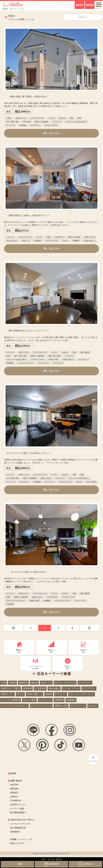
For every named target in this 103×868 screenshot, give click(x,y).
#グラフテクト (89, 689)
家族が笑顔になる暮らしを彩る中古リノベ (29, 215)
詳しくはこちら (51, 133)
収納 (79, 118)
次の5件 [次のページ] (89, 628)
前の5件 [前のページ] (14, 628)
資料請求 (14, 793)
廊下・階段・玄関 (13, 122)
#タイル (65, 241)
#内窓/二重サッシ (90, 241)
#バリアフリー (36, 125)
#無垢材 (34, 683)
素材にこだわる (90, 237)
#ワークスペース (43, 363)
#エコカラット (84, 359)
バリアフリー (57, 122)
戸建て (9, 118)
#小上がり (93, 706)
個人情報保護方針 (18, 828)
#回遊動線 (23, 125)
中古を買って (59, 237)
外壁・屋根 (27, 122)
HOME (13, 773)
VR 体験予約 (16, 801)
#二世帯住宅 (40, 689)
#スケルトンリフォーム (26, 363)
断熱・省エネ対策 (74, 237)
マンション (10, 237)
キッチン (52, 118)
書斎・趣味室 (85, 352)
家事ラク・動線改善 (42, 122)
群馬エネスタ (16, 843)
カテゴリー (83, 17)
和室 (74, 475)
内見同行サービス (18, 805)
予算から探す (68, 667)
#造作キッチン (7, 694)
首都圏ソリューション (20, 839)
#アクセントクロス (51, 125)
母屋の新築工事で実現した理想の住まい (29, 97)
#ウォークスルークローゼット (14, 706)
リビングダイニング (37, 118)
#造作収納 (38, 241)
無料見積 (14, 789)
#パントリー (11, 125)
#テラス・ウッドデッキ (65, 683)
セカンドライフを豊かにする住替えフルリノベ (29, 453)
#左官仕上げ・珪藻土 (10, 689)
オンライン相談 (17, 809)
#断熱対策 (23, 683)
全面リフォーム (21, 118)
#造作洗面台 (54, 689)
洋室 (72, 118)
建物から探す (19, 651)
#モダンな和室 (91, 482)
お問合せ (14, 797)
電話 (20, 864)
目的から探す (84, 651)
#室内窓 (49, 694)
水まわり (62, 118)
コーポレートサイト (19, 824)
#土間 (3, 683)
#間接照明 (76, 241)
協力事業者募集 (17, 813)
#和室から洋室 (53, 359)
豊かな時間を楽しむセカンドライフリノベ (29, 331)
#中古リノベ (26, 241)
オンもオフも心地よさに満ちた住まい (29, 572)
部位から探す (51, 651)
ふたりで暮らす (52, 597)
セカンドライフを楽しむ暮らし (76, 122)
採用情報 (14, 832)
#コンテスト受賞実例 (10, 700)
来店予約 (14, 785)
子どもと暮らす (12, 241)
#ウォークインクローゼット (16, 601)
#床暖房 (12, 683)
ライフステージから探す (35, 667)
